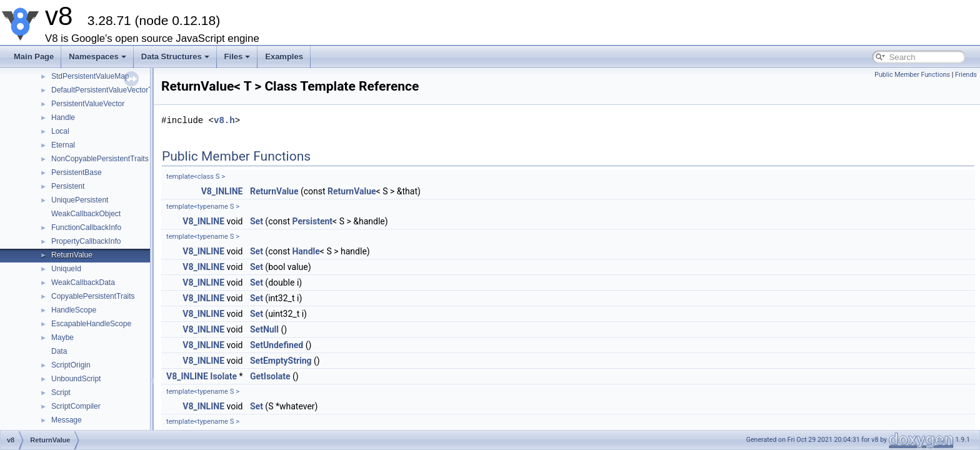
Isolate (223, 376)
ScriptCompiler (76, 406)
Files (237, 57)
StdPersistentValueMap (90, 76)
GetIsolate (270, 376)
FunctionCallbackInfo (86, 227)
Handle (63, 117)
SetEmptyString (281, 361)
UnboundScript (76, 379)
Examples (284, 57)
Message (67, 420)
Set (257, 221)
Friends (966, 75)
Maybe (62, 337)
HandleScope (74, 310)
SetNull (264, 329)
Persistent (68, 186)
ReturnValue (72, 255)
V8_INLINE (222, 191)
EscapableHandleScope (91, 324)
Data (59, 351)
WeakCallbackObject (86, 214)
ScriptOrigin (71, 365)
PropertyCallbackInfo (86, 241)
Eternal (63, 145)
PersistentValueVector (88, 104)
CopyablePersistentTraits (93, 296)
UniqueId (66, 269)
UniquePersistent (80, 200)
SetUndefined (277, 345)
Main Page (34, 57)
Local (60, 131)
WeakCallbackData (83, 282)
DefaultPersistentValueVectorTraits (109, 90)
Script (61, 392)
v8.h (224, 120)
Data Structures (175, 57)
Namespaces (97, 57)
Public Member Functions (912, 75)
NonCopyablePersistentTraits (100, 159)
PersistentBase (77, 172)
